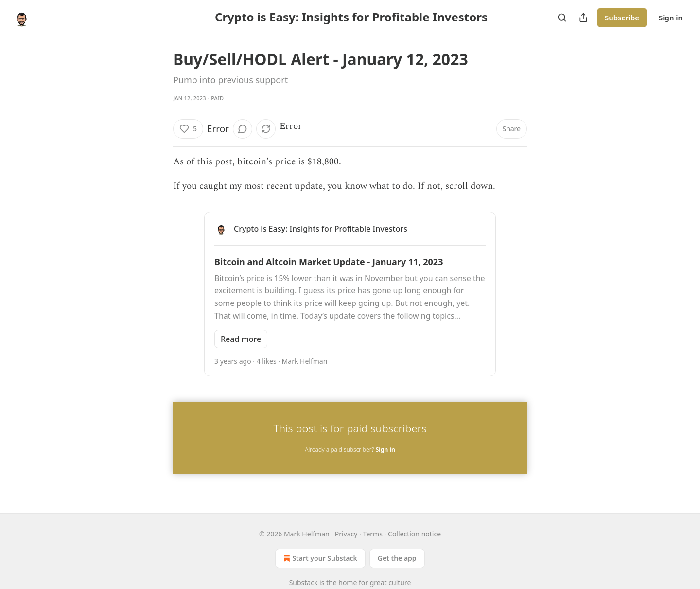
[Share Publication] (583, 18)
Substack (304, 582)
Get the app (397, 558)
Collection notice (414, 534)
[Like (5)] (188, 129)
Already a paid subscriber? (350, 450)
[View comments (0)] (243, 129)
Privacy (346, 534)
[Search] (562, 18)
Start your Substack (319, 558)
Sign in (671, 18)
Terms (373, 534)
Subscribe (622, 18)
